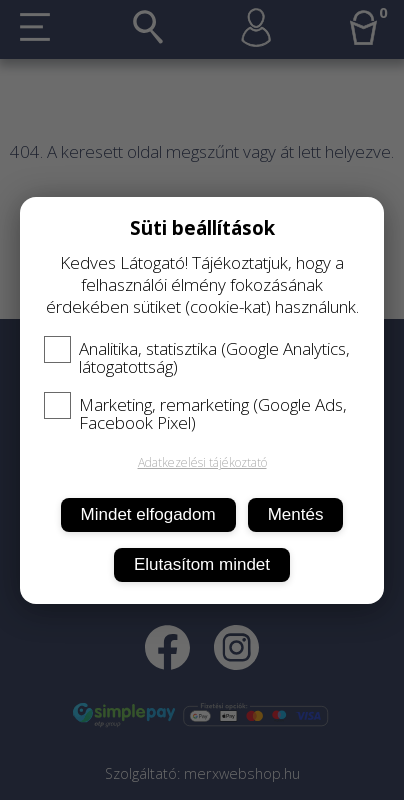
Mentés (296, 514)
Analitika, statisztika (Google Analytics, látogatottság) (197, 358)
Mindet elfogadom (148, 514)
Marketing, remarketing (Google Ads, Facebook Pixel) (195, 414)
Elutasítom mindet (202, 564)
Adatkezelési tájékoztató (202, 462)
